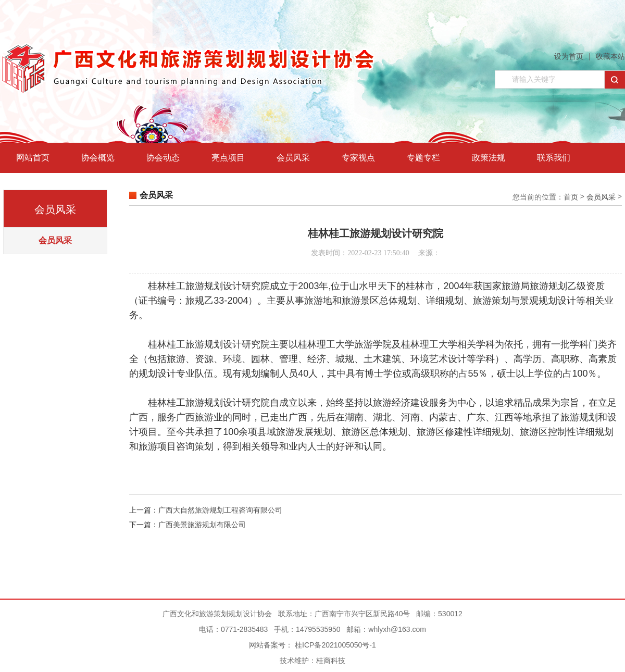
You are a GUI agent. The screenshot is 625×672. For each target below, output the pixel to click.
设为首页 (569, 56)
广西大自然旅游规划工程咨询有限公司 (220, 510)
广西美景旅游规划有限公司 (202, 525)
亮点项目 (228, 158)
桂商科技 (331, 661)
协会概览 (98, 158)
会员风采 (293, 158)
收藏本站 (610, 56)
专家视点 (358, 158)
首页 (571, 197)
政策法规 (489, 158)
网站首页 (33, 158)
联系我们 (554, 158)
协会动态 (163, 158)
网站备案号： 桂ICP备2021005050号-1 (312, 645)
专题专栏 (423, 158)
